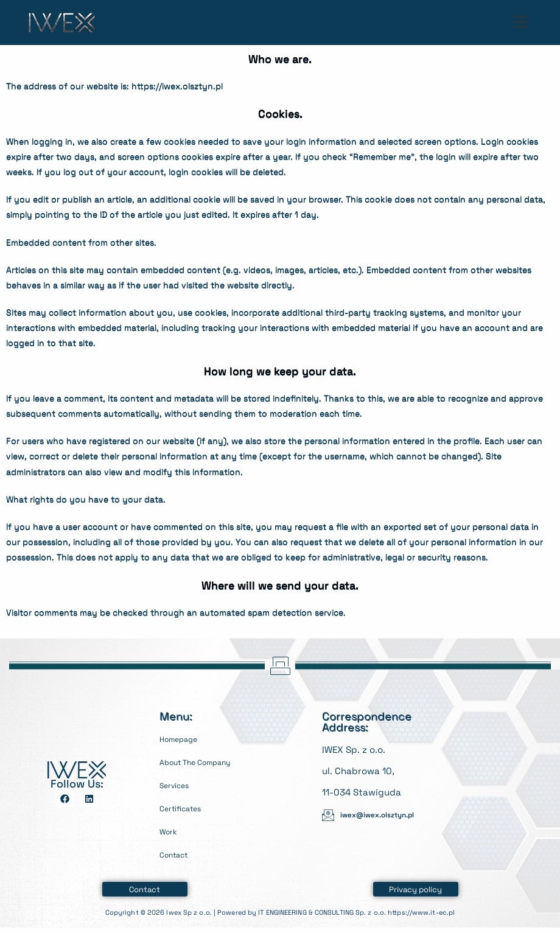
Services (178, 785)
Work (170, 831)
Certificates (186, 808)
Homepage (184, 739)
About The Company (205, 762)
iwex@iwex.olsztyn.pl (385, 814)
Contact (178, 854)
